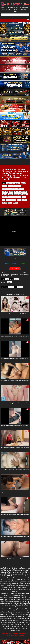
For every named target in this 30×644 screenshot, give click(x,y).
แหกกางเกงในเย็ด (16, 183)
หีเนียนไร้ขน (5, 192)
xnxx (4, 200)
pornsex (14, 200)
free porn (5, 203)
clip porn (15, 203)
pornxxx (8, 200)
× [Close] (28, 640)
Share (7, 263)
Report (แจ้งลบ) (15, 269)
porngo (19, 200)
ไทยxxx (8, 183)
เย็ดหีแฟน (18, 186)
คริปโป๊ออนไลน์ (6, 197)
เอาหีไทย (5, 186)
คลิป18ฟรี (25, 194)
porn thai (24, 200)
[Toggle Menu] (28, 20)
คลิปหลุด (9, 282)
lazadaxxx (11, 287)
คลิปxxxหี (11, 194)
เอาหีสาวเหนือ (11, 186)
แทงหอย (23, 183)
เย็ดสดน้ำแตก (13, 189)
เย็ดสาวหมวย (5, 189)
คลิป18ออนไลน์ (18, 194)
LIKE (15, 259)
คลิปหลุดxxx (24, 192)
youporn (19, 197)
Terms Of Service (20, 636)
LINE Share (22, 263)
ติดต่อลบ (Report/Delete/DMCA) (10, 634)
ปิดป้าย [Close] (3, 35)
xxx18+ (24, 197)
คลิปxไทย (5, 194)
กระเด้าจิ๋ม (13, 197)
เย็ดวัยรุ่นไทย (21, 189)
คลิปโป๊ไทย (17, 192)
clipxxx (10, 203)
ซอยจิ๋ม (11, 192)
